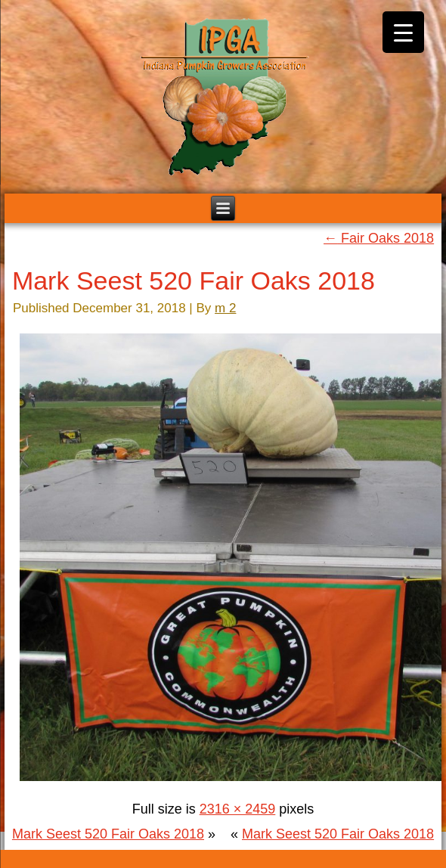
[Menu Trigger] (403, 32)
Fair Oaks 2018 (379, 238)
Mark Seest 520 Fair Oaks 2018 (194, 281)
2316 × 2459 (238, 809)
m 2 (225, 308)
